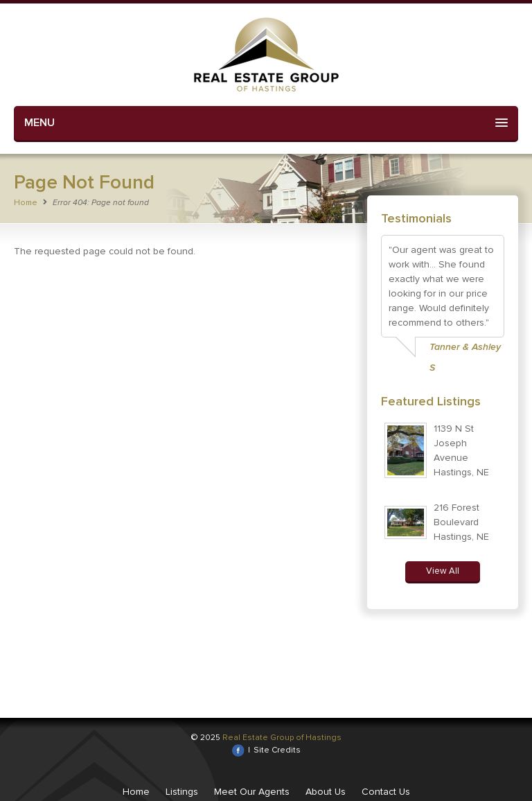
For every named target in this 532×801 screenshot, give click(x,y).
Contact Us (386, 792)
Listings (182, 792)
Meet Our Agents (252, 792)
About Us (326, 792)
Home (26, 203)
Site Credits (277, 750)
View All (443, 571)
